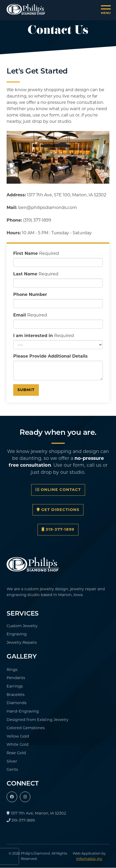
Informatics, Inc (89, 859)
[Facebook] (12, 797)
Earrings (15, 686)
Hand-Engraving (23, 711)
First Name (36, 253)
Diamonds (17, 703)
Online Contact (58, 490)
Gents (12, 769)
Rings (12, 670)
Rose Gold (16, 753)
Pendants (16, 678)
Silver (12, 761)
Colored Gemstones (26, 728)
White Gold (18, 744)
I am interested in (44, 336)
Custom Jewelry (22, 626)
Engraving (17, 634)
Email (30, 315)
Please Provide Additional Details (50, 356)
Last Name (36, 274)
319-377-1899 (58, 529)
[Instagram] (25, 797)
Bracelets (16, 695)
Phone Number (30, 294)
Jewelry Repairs (22, 642)
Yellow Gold (18, 736)
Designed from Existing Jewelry (38, 720)
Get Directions (58, 510)
